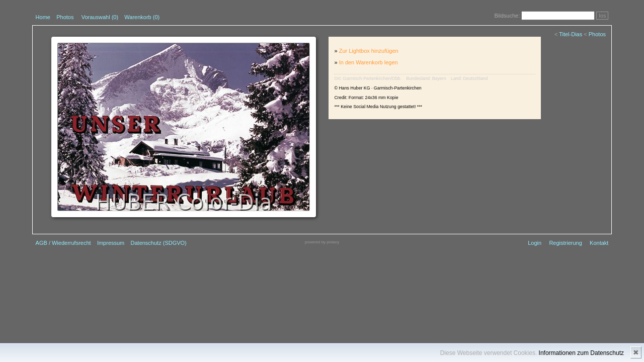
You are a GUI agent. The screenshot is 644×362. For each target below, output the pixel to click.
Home (43, 17)
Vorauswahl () (100, 17)
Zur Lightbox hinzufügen (369, 51)
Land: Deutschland (469, 78)
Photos (65, 17)
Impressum (111, 243)
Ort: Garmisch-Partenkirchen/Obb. (368, 78)
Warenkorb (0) (142, 17)
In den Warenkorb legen (369, 62)
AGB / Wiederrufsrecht (63, 243)
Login (535, 243)
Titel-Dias (571, 34)
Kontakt (599, 243)
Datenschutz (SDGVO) (159, 243)
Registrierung (565, 243)
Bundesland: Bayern (426, 78)
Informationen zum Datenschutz (581, 353)
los (602, 16)
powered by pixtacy (322, 242)
